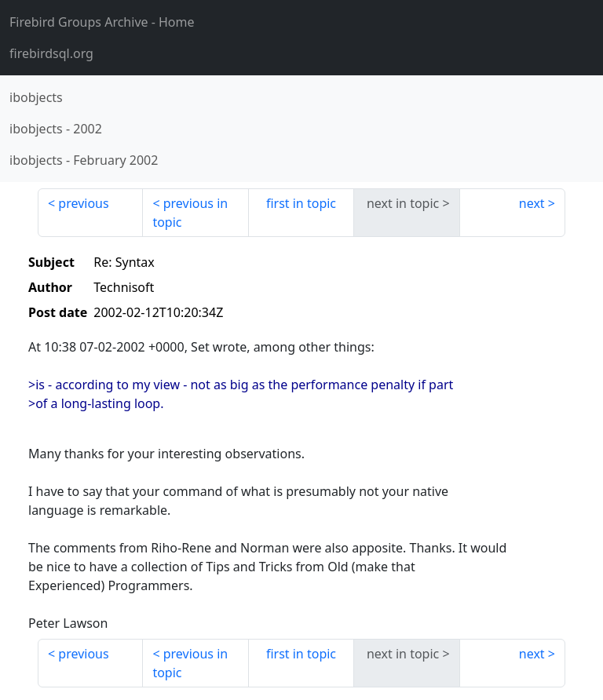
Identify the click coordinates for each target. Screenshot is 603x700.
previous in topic (190, 213)
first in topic (301, 203)
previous (83, 203)
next (532, 203)
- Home (102, 22)
